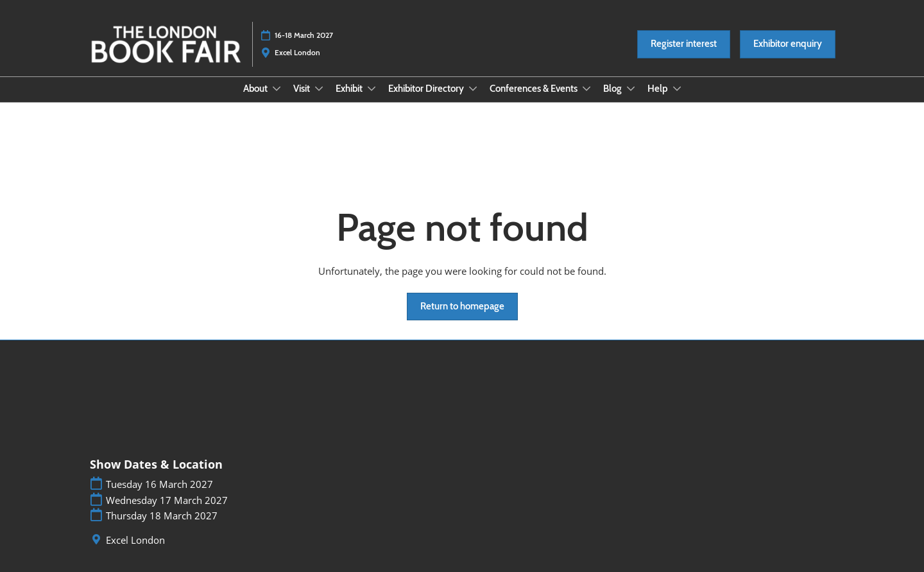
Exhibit (350, 89)
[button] (684, 44)
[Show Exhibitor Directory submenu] (473, 89)
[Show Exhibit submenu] (372, 89)
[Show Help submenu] (677, 89)
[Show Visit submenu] (319, 89)
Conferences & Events (535, 89)
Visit (303, 89)
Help (659, 89)
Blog (613, 89)
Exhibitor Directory (427, 89)
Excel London (135, 540)
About (256, 89)
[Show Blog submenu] (631, 89)
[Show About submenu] (277, 89)
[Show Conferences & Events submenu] (586, 89)
